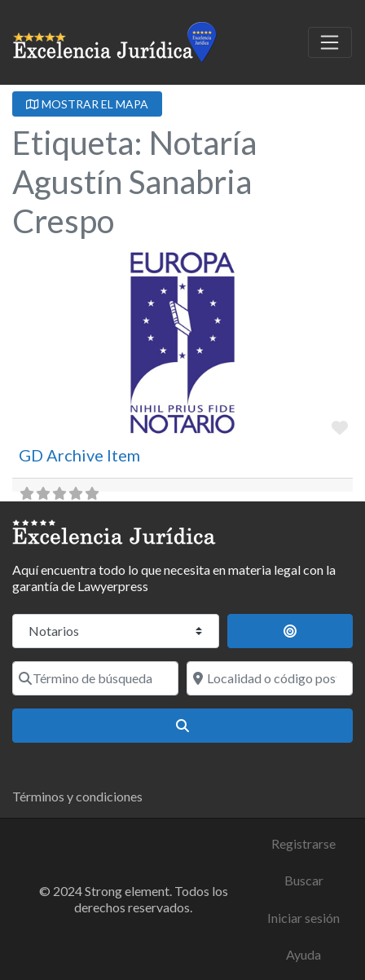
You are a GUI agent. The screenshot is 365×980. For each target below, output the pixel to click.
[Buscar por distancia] (290, 631)
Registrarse (303, 843)
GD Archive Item (79, 455)
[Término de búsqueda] (95, 678)
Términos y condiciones (77, 796)
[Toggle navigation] (330, 42)
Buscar (304, 880)
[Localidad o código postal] (270, 678)
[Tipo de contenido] (116, 631)
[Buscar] (182, 726)
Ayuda (303, 954)
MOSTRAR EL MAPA (87, 104)
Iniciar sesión (303, 918)
